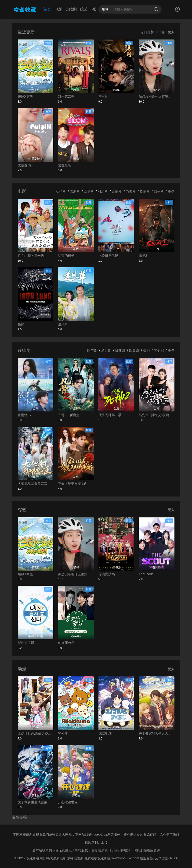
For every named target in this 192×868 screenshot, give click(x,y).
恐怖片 (131, 191)
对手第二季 (66, 96)
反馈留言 (162, 858)
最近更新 (146, 858)
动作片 (61, 191)
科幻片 (103, 191)
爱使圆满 (24, 165)
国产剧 (92, 350)
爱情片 (89, 191)
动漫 (95, 9)
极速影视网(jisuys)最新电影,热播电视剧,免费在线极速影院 (69, 858)
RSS (174, 858)
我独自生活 (26, 643)
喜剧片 (75, 191)
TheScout (146, 574)
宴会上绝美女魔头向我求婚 (76, 484)
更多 (171, 32)
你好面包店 (66, 643)
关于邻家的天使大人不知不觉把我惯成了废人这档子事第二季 (157, 733)
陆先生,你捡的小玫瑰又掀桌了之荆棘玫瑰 (157, 415)
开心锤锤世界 (68, 802)
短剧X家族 (25, 96)
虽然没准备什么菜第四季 (157, 96)
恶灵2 (143, 256)
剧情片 (145, 191)
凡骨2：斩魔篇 (69, 415)
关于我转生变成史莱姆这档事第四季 (36, 802)
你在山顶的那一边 (31, 256)
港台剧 (106, 350)
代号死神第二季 (110, 415)
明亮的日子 (66, 256)
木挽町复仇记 (108, 256)
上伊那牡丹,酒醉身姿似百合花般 (36, 733)
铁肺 (21, 324)
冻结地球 (105, 733)
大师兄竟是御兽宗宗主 (34, 484)
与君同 (103, 96)
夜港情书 (24, 415)
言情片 (117, 191)
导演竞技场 (107, 574)
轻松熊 (63, 733)
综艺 (84, 9)
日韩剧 (120, 350)
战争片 (159, 191)
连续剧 (71, 9)
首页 (47, 9)
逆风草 (63, 324)
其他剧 (159, 350)
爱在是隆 (65, 165)
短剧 (146, 350)
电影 (58, 9)
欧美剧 (134, 350)
